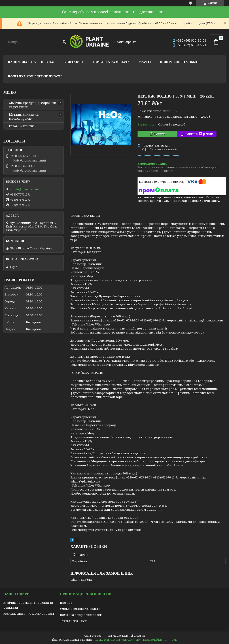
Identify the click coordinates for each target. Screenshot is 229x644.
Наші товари (20, 62)
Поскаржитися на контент (114, 640)
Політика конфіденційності (35, 76)
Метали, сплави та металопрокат (24, 117)
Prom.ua (139, 636)
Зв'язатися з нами (73, 621)
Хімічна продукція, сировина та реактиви (33, 105)
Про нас (48, 62)
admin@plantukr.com (25, 189)
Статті (145, 62)
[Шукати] (64, 42)
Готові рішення (21, 126)
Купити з (199, 134)
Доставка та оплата (111, 62)
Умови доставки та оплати (80, 609)
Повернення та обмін (180, 62)
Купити (159, 134)
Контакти (74, 62)
